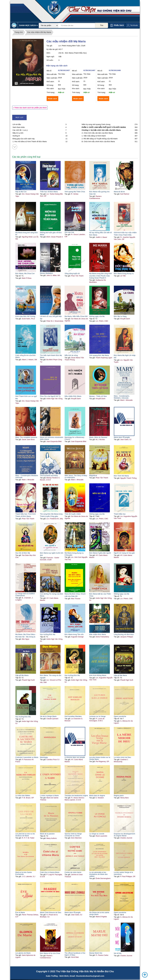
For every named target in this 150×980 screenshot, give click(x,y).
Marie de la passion (47, 834)
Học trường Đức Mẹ (48, 634)
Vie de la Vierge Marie (48, 716)
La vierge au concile (97, 834)
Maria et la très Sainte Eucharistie (24, 873)
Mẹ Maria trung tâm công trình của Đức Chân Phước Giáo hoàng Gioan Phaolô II (101, 276)
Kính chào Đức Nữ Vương (25, 316)
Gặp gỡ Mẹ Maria (22, 675)
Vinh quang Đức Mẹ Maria (99, 355)
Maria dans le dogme (97, 796)
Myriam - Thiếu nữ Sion (98, 396)
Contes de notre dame (73, 872)
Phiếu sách (119, 25)
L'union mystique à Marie (49, 796)
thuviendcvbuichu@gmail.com (90, 976)
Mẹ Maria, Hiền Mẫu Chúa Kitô (76, 316)
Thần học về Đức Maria (49, 192)
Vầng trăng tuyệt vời (72, 273)
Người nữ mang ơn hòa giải (124, 553)
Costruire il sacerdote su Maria (27, 757)
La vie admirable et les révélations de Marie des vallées (98, 874)
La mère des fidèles (23, 796)
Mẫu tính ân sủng (71, 355)
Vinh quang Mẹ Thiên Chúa (75, 192)
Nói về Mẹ (118, 953)
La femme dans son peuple (75, 757)
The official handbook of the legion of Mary (75, 954)
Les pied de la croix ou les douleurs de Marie (25, 835)
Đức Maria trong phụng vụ (124, 273)
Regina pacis (119, 796)
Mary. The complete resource (26, 437)
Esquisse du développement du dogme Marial (124, 835)
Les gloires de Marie (23, 953)
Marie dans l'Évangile (122, 437)
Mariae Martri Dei (96, 953)
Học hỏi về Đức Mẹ (23, 553)
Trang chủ (19, 32)
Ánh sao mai (69, 232)
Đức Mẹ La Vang (120, 316)
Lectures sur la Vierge (97, 716)
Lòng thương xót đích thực (124, 634)
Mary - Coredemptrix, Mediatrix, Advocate (122, 397)
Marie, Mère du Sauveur (98, 437)
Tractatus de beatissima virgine (76, 796)
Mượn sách (52, 99)
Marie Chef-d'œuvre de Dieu (51, 912)
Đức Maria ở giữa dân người (100, 553)
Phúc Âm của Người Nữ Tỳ (50, 396)
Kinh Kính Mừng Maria (98, 675)
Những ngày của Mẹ (97, 316)
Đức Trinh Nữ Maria (121, 476)
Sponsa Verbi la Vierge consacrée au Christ (73, 835)
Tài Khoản (134, 25)
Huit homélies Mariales (73, 716)
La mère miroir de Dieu (122, 757)
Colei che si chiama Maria (50, 872)
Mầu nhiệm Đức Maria (73, 396)
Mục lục (19, 117)
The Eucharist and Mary (49, 475)
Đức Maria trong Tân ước (74, 634)
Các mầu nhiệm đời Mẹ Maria (39, 32)
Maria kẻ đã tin (119, 192)
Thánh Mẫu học (120, 514)
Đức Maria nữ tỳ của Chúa (50, 953)
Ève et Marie (20, 912)
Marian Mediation (47, 273)
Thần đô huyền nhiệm (73, 514)
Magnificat (93, 475)
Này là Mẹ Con (21, 192)
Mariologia (44, 757)
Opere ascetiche (120, 716)
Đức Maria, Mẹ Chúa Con (25, 273)
